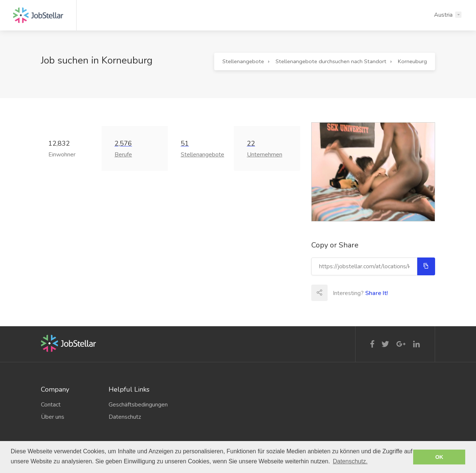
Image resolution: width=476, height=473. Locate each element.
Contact (51, 405)
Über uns (53, 417)
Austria (443, 15)
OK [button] (439, 457)
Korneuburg (412, 61)
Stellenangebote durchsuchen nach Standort (331, 61)
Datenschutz (125, 417)
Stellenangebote (243, 61)
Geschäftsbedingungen (137, 405)
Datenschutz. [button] (350, 461)
